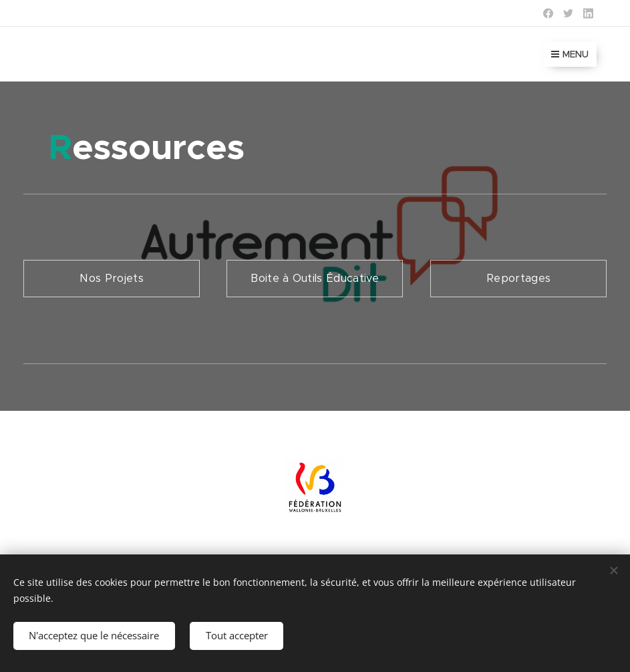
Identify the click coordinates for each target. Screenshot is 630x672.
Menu (570, 54)
